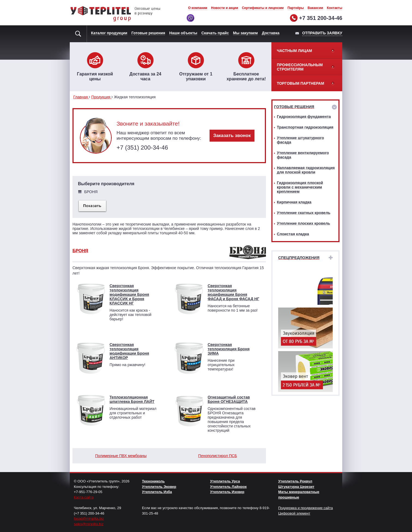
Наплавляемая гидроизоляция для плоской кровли (306, 170)
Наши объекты (183, 33)
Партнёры (296, 8)
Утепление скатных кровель (304, 213)
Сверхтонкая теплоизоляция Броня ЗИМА (229, 349)
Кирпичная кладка (294, 202)
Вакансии (315, 8)
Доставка (271, 33)
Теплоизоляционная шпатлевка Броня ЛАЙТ (132, 399)
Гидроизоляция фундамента (304, 117)
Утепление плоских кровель (303, 223)
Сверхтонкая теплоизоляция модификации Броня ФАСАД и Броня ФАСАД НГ (233, 292)
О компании (198, 8)
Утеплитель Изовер (227, 492)
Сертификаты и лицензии (263, 8)
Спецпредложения (299, 258)
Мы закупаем (245, 33)
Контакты (334, 8)
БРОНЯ (80, 251)
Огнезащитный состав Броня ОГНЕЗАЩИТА (229, 399)
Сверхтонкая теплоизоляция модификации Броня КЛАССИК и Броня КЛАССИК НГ (129, 294)
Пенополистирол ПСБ (217, 456)
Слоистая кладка (293, 234)
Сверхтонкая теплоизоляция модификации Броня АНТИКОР (129, 351)
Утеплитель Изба (157, 492)
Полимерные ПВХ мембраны (121, 456)
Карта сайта (84, 497)
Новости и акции (225, 8)
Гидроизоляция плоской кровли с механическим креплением (300, 187)
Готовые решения (148, 33)
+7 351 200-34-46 (321, 18)
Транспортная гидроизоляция (305, 127)
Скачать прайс (215, 33)
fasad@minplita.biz (89, 519)
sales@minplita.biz (89, 524)
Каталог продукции (109, 33)
